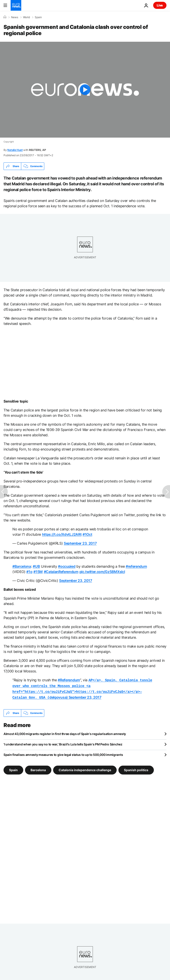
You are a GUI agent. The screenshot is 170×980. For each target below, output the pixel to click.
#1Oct (87, 534)
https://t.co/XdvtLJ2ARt (62, 534)
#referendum (136, 566)
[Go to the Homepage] (16, 5)
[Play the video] (85, 90)
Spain (38, 17)
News (15, 17)
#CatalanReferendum (61, 572)
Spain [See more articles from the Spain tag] (13, 768)
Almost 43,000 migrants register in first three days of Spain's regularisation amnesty (65, 732)
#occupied (67, 566)
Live (160, 5)
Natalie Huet (15, 150)
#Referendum (69, 680)
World (26, 17)
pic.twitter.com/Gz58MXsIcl (102, 572)
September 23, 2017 (80, 543)
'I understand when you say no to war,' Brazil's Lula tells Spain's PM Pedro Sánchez (63, 742)
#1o (29, 572)
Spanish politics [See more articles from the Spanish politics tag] (136, 768)
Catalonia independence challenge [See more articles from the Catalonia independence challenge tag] (85, 768)
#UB (36, 566)
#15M (38, 572)
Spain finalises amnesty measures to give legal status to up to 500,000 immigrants (63, 753)
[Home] (5, 17)
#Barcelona (22, 566)
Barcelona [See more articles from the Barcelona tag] (38, 768)
